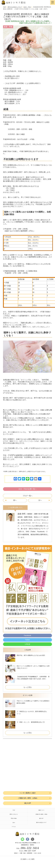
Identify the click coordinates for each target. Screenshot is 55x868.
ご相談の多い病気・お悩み (28, 798)
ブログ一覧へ (28, 496)
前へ (15, 500)
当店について (41, 810)
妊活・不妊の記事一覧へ (28, 489)
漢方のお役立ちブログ (41, 823)
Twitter (27, 640)
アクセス (14, 827)
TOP (14, 810)
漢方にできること (14, 814)
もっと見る (28, 687)
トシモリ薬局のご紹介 (28, 793)
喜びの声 (28, 803)
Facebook (27, 635)
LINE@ (28, 644)
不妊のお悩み (14, 818)
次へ (40, 500)
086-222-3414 (30, 848)
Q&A (14, 823)
